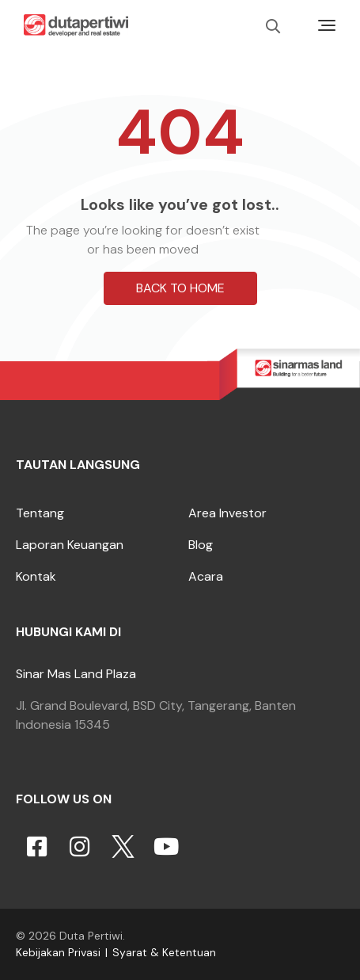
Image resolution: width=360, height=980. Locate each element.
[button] (180, 490)
